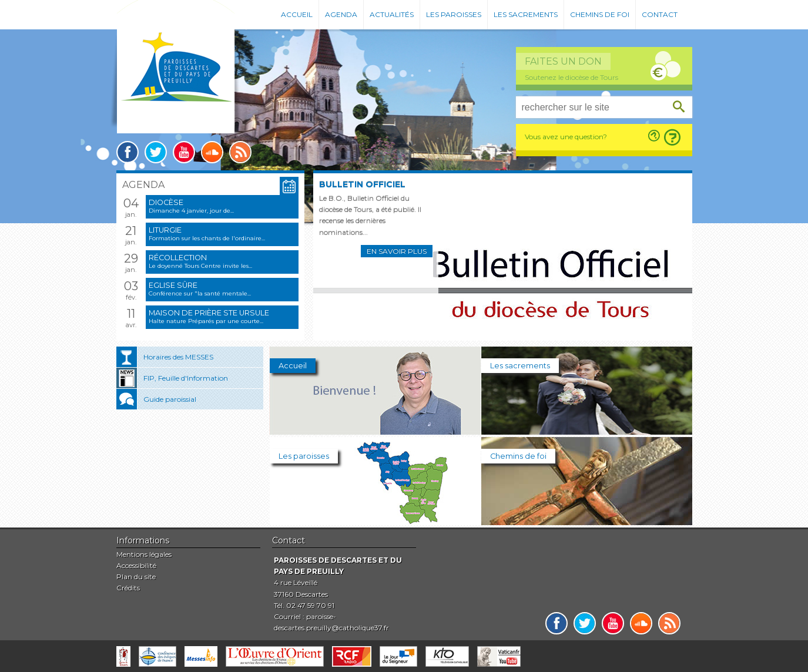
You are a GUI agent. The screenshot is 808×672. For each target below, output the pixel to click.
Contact (660, 14)
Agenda (341, 14)
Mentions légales (144, 554)
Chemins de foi (600, 14)
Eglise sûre (173, 285)
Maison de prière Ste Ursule (209, 313)
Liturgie (165, 230)
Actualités (392, 14)
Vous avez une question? (566, 137)
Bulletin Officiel (362, 184)
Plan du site (136, 577)
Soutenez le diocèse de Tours (571, 77)
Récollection (178, 258)
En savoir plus (397, 251)
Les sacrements (526, 14)
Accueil (297, 14)
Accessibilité (136, 565)
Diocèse (166, 202)
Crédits (128, 588)
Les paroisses (454, 14)
